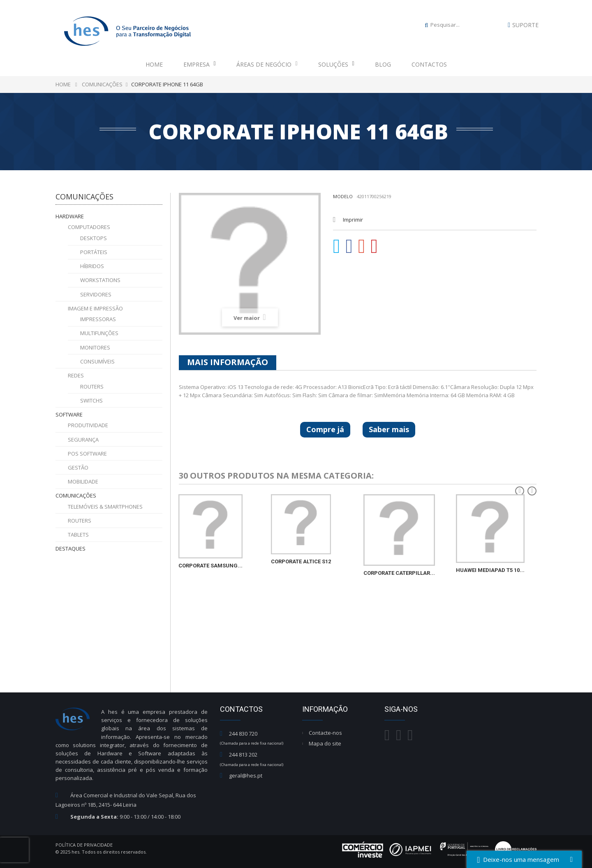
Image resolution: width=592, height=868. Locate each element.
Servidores (96, 294)
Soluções (336, 64)
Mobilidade (83, 481)
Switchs (91, 400)
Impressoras (98, 319)
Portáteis (94, 252)
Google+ (362, 246)
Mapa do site (325, 743)
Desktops (94, 238)
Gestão (78, 468)
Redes (76, 375)
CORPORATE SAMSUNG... (210, 566)
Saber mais (389, 429)
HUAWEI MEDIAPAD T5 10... (490, 570)
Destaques (71, 549)
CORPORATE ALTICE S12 (301, 561)
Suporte (525, 25)
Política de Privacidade (84, 845)
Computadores (89, 227)
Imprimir (353, 220)
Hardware (70, 216)
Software (69, 414)
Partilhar (349, 246)
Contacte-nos (325, 733)
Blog (383, 64)
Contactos (429, 64)
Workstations (100, 280)
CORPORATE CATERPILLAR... (399, 573)
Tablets (78, 535)
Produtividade (88, 425)
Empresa (200, 64)
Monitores (95, 347)
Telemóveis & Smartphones (105, 507)
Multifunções (99, 333)
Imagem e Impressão (95, 308)
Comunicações (76, 495)
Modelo (343, 196)
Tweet (337, 246)
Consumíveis (97, 361)
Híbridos (92, 266)
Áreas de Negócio (267, 64)
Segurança (83, 440)
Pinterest (375, 246)
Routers (92, 387)
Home (154, 64)
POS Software (87, 454)
